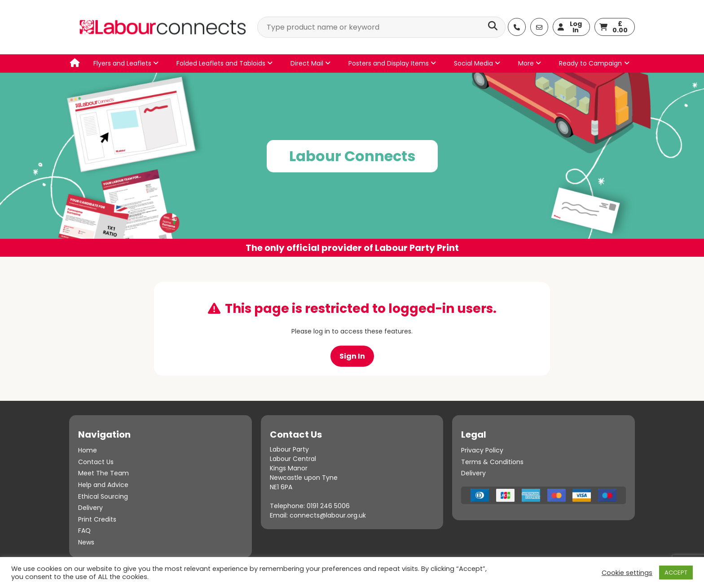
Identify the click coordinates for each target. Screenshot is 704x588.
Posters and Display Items (392, 63)
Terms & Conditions (492, 462)
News (86, 542)
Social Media (477, 63)
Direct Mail (310, 63)
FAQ (84, 531)
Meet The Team (103, 473)
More (530, 63)
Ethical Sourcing (103, 496)
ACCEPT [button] (676, 573)
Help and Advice (103, 485)
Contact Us (96, 462)
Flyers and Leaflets (126, 63)
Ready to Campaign (590, 63)
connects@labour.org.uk (328, 515)
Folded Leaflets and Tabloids (224, 63)
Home (88, 450)
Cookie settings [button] (627, 573)
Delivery (90, 508)
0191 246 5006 (328, 506)
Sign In (352, 356)
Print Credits (97, 519)
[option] (352, 165)
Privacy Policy (482, 450)
